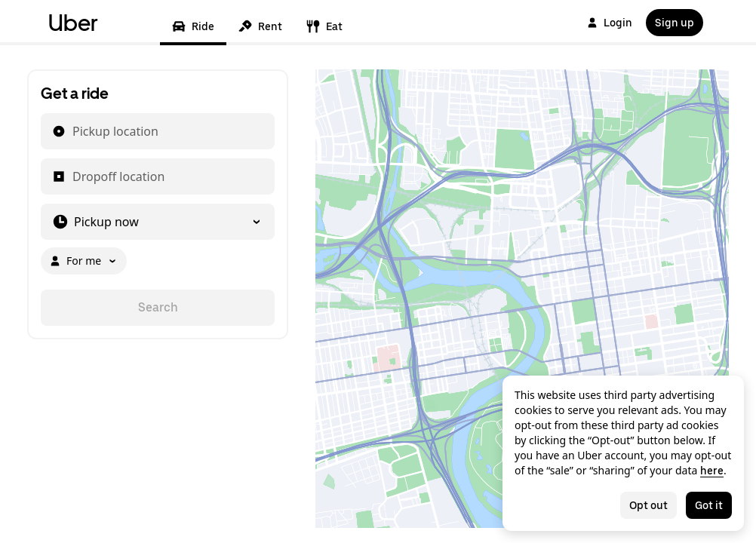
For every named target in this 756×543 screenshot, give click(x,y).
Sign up (675, 23)
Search (158, 307)
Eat (324, 26)
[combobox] (72, 131)
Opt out (648, 505)
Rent (260, 26)
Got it (709, 505)
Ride (193, 26)
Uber (73, 23)
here (712, 471)
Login (610, 23)
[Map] (522, 299)
